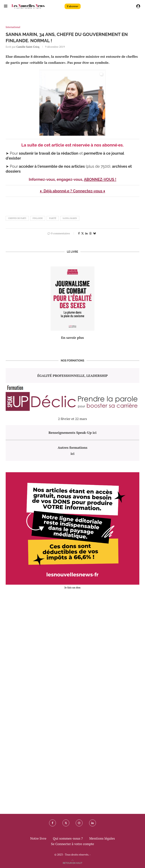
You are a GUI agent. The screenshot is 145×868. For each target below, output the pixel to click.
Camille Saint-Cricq (28, 47)
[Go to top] (72, 863)
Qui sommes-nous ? (68, 838)
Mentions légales (102, 838)
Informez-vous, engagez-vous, (56, 179)
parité (53, 218)
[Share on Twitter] (83, 233)
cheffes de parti (17, 218)
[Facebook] (52, 823)
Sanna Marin (70, 218)
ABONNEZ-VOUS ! (100, 179)
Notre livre (38, 838)
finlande (38, 218)
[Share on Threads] (90, 233)
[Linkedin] (93, 823)
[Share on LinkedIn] (86, 233)
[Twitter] (66, 823)
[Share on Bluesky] (95, 233)
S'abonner (73, 6)
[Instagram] (79, 823)
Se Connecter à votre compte (72, 844)
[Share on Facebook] (79, 233)
